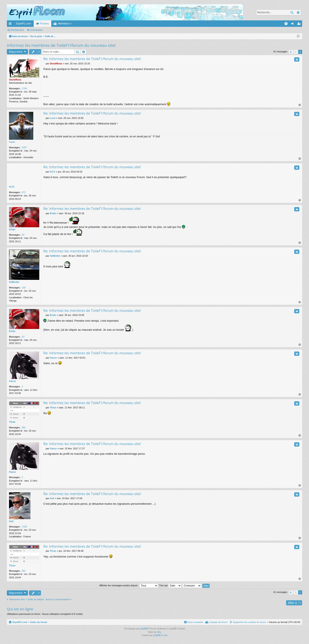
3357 (24, 147)
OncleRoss (15, 80)
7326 (24, 527)
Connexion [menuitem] (293, 24)
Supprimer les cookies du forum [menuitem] (249, 622)
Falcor (13, 381)
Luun (12, 142)
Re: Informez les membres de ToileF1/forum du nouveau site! (92, 59)
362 (24, 427)
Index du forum (39, 622)
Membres (64, 24)
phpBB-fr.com (161, 635)
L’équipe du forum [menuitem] (218, 622)
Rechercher (292, 12)
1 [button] (296, 52)
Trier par (170, 585)
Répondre (16, 52)
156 (24, 288)
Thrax (12, 422)
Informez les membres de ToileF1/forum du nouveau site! (61, 45)
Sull (11, 521)
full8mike (14, 282)
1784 (24, 88)
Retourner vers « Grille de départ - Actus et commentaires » (41, 599)
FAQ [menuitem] (287, 24)
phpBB (144, 629)
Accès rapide (11, 24)
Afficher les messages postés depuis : (129, 585)
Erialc (12, 229)
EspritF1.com (23, 24)
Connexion (36, 30)
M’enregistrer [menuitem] (300, 24)
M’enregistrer (56, 30)
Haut (300, 105)
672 (24, 192)
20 (23, 235)
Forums (45, 24)
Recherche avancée (298, 12)
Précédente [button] (291, 52)
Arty (159, 632)
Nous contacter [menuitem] (195, 622)
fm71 (12, 187)
